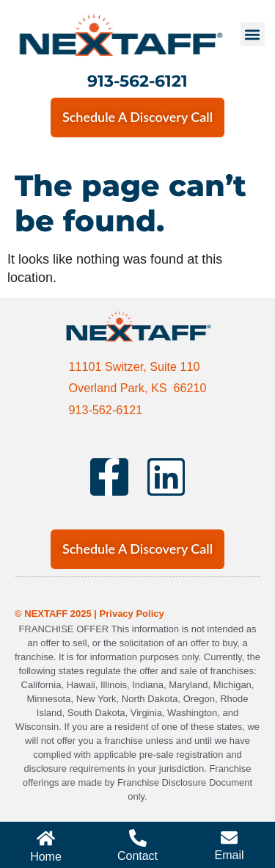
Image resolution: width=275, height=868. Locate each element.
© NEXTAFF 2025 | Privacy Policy (89, 614)
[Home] (46, 838)
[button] (253, 34)
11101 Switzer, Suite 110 (134, 366)
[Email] (229, 838)
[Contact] (138, 838)
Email (229, 855)
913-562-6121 (137, 81)
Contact (137, 856)
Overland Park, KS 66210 (137, 388)
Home (46, 857)
